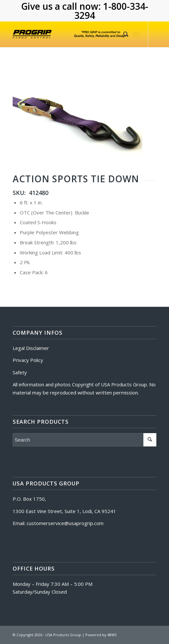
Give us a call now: (62, 6)
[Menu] (136, 34)
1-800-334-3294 (111, 11)
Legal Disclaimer (31, 348)
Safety (20, 372)
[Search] (123, 34)
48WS (112, 635)
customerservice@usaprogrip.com (65, 523)
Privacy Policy (28, 360)
